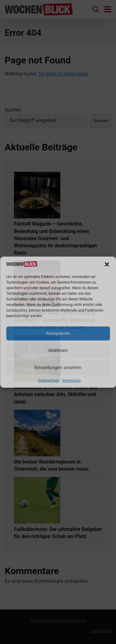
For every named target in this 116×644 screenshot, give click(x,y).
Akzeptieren (58, 333)
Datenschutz (49, 381)
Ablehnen (58, 350)
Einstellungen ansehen (58, 367)
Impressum (71, 381)
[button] (107, 264)
